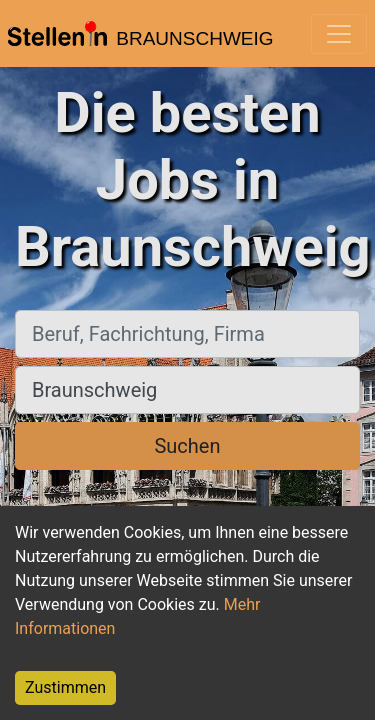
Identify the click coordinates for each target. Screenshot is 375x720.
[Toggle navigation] (339, 34)
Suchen (187, 446)
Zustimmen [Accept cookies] (65, 687)
